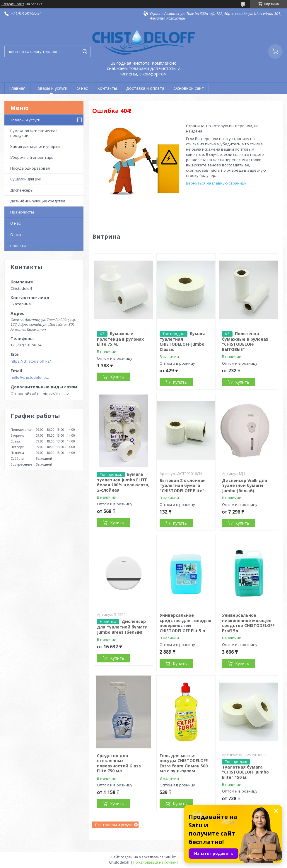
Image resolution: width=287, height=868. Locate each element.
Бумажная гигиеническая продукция (34, 133)
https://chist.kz (56, 394)
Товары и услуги (51, 88)
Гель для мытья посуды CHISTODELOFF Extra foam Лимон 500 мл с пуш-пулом (184, 763)
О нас (82, 88)
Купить (117, 377)
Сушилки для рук (26, 179)
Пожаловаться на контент (156, 862)
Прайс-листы (22, 212)
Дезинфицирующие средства (38, 201)
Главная (17, 88)
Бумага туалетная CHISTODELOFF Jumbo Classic (183, 341)
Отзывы (18, 235)
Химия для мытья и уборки (35, 147)
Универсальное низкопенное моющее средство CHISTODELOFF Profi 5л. (248, 623)
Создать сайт (13, 4)
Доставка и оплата (145, 88)
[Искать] (85, 51)
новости (18, 246)
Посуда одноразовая (30, 168)
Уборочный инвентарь (32, 157)
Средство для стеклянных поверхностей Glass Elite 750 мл (119, 763)
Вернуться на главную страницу (216, 183)
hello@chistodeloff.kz (30, 377)
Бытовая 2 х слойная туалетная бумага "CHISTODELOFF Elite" (183, 485)
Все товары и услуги (114, 825)
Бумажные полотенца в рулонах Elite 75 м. (120, 339)
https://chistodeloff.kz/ (31, 361)
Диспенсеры (22, 190)
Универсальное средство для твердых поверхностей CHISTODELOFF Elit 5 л (185, 623)
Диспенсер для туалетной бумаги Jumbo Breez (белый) (122, 627)
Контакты (107, 88)
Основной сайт (189, 88)
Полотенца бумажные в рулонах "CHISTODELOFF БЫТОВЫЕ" (245, 341)
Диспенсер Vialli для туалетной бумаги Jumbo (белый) (245, 485)
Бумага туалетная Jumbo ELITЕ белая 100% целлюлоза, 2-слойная (123, 482)
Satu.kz (170, 857)
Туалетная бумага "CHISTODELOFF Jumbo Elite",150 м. (245, 772)
